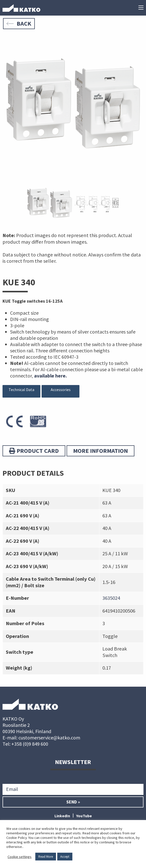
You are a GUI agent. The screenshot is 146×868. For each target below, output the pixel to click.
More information (100, 451)
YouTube (84, 816)
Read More (46, 857)
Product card (34, 451)
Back (19, 23)
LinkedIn (62, 816)
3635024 (111, 598)
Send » (73, 802)
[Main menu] (141, 8)
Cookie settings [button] (20, 857)
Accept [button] (65, 857)
